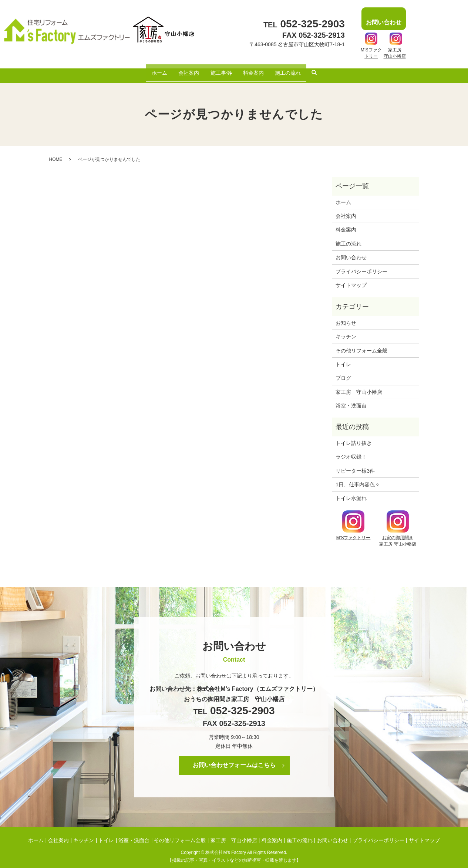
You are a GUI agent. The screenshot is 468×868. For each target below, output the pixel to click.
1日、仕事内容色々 (358, 479)
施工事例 (219, 70)
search (323, 70)
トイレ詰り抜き (354, 437)
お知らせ (346, 317)
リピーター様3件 (355, 465)
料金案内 (257, 70)
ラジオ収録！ (351, 451)
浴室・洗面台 (351, 400)
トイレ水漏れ (351, 493)
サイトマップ (351, 280)
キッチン (346, 331)
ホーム (152, 70)
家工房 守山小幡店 (359, 386)
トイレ (343, 359)
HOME (56, 153)
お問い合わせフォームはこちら (234, 759)
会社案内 (185, 70)
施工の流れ (295, 70)
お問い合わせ (351, 252)
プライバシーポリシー (361, 266)
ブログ (343, 372)
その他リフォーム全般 (361, 345)
